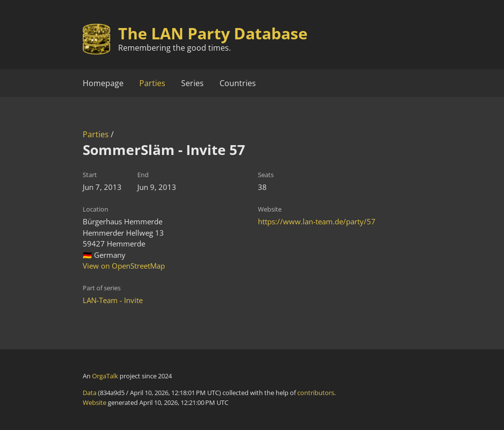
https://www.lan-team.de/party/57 (317, 221)
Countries (238, 83)
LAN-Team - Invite (113, 300)
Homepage (103, 83)
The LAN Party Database (213, 33)
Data (90, 393)
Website (94, 402)
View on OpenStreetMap (124, 266)
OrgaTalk (105, 376)
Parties (152, 83)
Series (192, 83)
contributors (316, 393)
